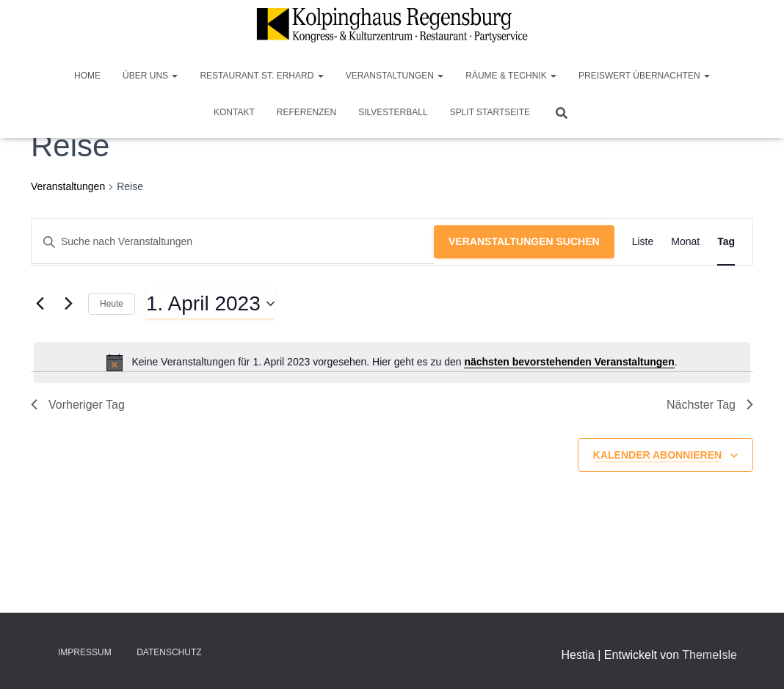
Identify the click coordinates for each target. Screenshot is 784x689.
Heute (112, 304)
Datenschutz (169, 652)
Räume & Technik (511, 76)
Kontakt (234, 112)
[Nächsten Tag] (68, 304)
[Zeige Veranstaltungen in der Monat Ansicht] (685, 242)
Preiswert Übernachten (644, 76)
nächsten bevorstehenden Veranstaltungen (569, 362)
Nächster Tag (710, 405)
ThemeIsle (709, 655)
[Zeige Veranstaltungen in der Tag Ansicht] (726, 242)
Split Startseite (490, 112)
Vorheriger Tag (78, 405)
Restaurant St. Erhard (261, 76)
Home (87, 76)
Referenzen (306, 112)
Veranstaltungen (395, 76)
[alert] (392, 362)
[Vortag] (40, 304)
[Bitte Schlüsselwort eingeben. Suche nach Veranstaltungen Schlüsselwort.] (233, 242)
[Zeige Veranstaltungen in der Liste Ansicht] (643, 242)
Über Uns (150, 76)
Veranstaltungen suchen (524, 241)
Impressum (85, 652)
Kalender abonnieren (657, 455)
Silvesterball (393, 112)
